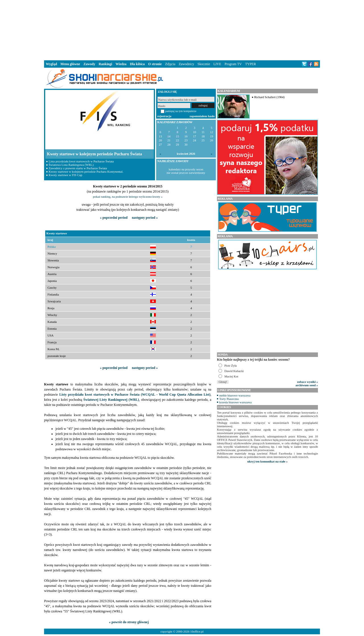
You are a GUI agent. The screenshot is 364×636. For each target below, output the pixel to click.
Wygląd (51, 64)
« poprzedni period (114, 218)
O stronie (155, 64)
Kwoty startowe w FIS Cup (65, 175)
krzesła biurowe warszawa (235, 402)
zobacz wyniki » (308, 382)
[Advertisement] (182, 30)
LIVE (217, 64)
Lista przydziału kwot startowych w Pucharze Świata (81, 161)
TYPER (251, 64)
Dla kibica (137, 64)
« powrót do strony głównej (129, 622)
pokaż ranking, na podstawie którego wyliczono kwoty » (128, 197)
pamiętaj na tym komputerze (181, 111)
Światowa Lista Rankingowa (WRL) (71, 165)
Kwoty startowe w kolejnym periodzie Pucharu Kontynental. (86, 172)
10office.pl (197, 631)
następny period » (145, 218)
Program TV (233, 64)
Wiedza (121, 64)
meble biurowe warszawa (235, 395)
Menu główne (70, 64)
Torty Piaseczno (229, 399)
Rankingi (105, 64)
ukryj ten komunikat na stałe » (268, 461)
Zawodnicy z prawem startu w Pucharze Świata (78, 168)
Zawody (89, 64)
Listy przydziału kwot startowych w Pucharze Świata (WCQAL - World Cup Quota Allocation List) (135, 395)
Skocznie (204, 64)
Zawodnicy (187, 64)
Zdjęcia (170, 64)
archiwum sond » (307, 385)
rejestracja (164, 116)
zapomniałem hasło (202, 116)
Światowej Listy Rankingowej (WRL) (111, 400)
